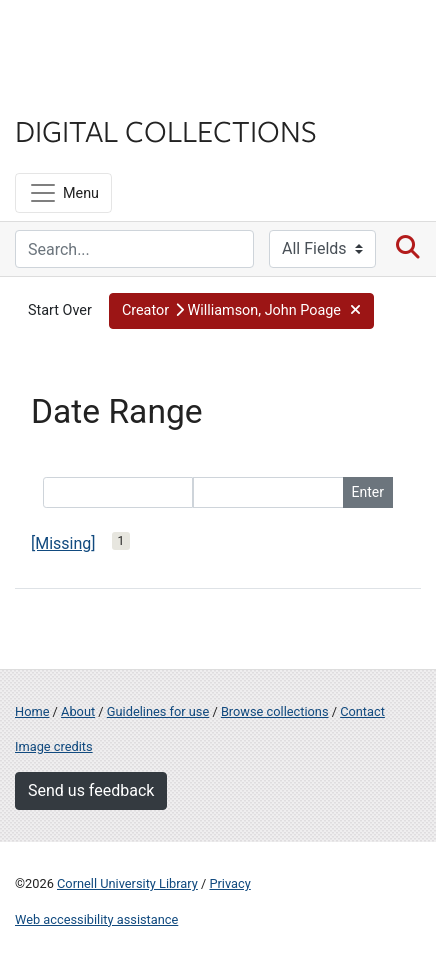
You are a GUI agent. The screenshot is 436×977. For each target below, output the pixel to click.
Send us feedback (91, 790)
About (78, 711)
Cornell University (115, 38)
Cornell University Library (127, 883)
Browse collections (275, 711)
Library (75, 91)
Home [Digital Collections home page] (32, 711)
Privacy (229, 883)
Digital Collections (166, 130)
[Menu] (63, 193)
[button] (241, 311)
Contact (362, 711)
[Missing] (63, 543)
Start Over (60, 310)
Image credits (54, 746)
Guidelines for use (158, 711)
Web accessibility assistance (96, 919)
